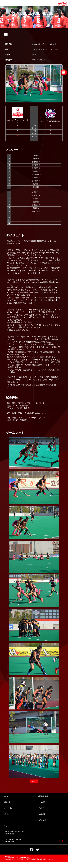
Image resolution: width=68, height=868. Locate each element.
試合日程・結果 (14, 9)
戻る (34, 781)
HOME (4, 9)
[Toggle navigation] (64, 72)
